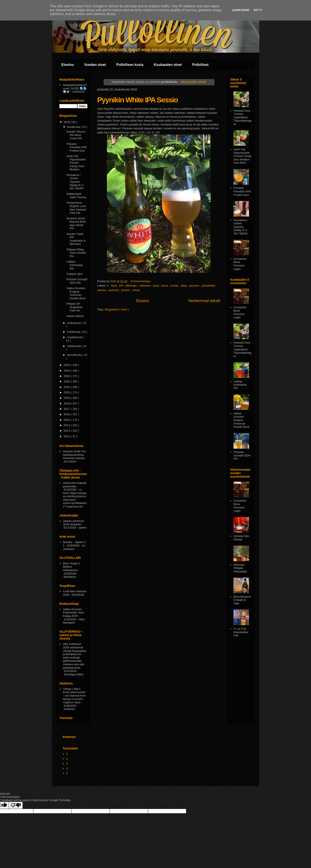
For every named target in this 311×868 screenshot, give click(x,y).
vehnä (136, 290)
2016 (67, 414)
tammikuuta (75, 355)
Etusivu (68, 65)
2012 (67, 436)
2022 (67, 381)
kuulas (175, 286)
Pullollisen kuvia (130, 65)
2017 (67, 409)
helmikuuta (74, 346)
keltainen (146, 286)
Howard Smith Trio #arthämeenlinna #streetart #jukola (74, 455)
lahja (184, 286)
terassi (126, 290)
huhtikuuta (74, 332)
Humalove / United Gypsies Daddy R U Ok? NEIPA (75, 182)
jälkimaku (132, 286)
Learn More (241, 10)
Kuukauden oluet (168, 65)
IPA (121, 286)
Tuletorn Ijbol (74, 274)
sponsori (114, 290)
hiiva (114, 286)
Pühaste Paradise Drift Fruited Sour (76, 147)
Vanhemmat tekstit (204, 301)
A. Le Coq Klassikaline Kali (241, 632)
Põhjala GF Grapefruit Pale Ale (74, 307)
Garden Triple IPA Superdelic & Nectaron (76, 239)
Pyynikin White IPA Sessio (137, 100)
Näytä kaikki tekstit (193, 82)
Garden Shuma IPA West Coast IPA (76, 135)
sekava (102, 290)
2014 (67, 425)
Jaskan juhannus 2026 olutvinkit (73, 523)
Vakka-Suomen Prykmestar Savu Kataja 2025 (74, 613)
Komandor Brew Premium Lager (240, 264)
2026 (67, 122)
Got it (258, 10)
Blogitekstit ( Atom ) (117, 310)
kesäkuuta (74, 127)
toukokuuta (74, 323)
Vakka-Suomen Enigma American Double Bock (76, 293)
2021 (67, 387)
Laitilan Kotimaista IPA (75, 265)
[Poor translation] (16, 805)
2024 (67, 371)
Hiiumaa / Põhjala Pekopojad (240, 568)
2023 (67, 376)
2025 (67, 365)
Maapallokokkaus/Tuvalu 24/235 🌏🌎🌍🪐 (75, 88)
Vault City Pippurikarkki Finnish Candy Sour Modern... (76, 163)
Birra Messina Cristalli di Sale (242, 600)
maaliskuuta (75, 337)
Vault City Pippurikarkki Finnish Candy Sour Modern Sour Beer (242, 156)
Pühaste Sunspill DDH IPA (77, 281)
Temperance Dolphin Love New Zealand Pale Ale (76, 208)
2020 (67, 392)
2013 (67, 431)
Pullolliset (200, 65)
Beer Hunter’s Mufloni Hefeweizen (71, 567)
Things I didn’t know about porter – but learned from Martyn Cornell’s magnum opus (74, 696)
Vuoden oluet (95, 65)
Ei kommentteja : (141, 281)
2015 (67, 420)
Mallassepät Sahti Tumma (76, 196)
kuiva (165, 286)
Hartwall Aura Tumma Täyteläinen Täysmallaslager (242, 117)
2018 (67, 403)
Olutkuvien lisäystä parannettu (75, 485)
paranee (195, 286)
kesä (156, 286)
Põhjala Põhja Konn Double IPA (76, 253)
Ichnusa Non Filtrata (241, 538)
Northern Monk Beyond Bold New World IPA (76, 223)
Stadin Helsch (75, 316)
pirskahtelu (209, 286)
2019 (67, 398)
